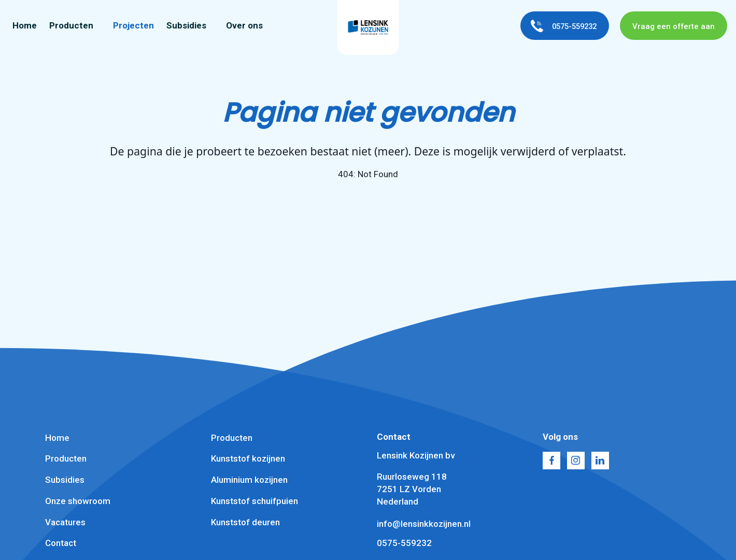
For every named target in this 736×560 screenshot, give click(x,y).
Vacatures (65, 522)
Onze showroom (78, 501)
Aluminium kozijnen (249, 480)
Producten (71, 26)
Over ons (244, 26)
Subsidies (186, 26)
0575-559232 (404, 543)
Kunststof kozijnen (248, 458)
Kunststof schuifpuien (254, 501)
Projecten (133, 26)
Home (25, 26)
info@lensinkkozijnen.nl (424, 524)
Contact (61, 543)
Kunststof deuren (245, 522)
